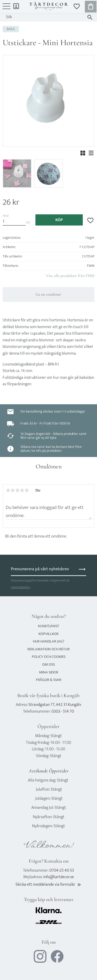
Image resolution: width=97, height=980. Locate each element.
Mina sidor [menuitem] (16, 6)
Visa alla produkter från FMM (70, 276)
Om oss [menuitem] (48, 664)
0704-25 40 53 (62, 870)
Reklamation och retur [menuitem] (48, 649)
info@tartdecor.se (59, 877)
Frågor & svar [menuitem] (49, 680)
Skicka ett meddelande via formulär (49, 885)
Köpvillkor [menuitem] (48, 634)
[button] (6, 9)
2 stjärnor (13, 490)
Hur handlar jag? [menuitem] (48, 641)
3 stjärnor (17, 490)
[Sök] (90, 17)
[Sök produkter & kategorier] (43, 17)
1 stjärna (8, 490)
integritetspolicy (20, 587)
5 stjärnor (27, 490)
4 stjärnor (22, 490)
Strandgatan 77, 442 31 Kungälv (55, 705)
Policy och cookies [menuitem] (49, 657)
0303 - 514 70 (63, 711)
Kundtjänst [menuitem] (49, 626)
